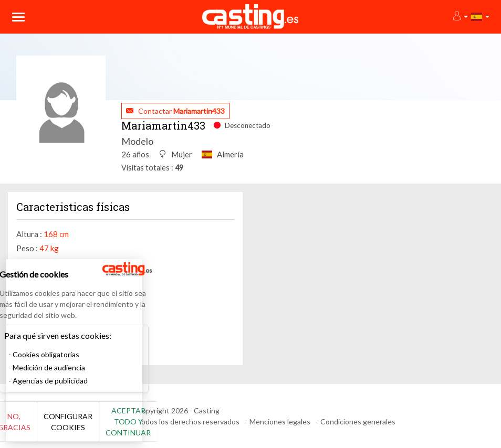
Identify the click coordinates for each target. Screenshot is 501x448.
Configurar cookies (117, 427)
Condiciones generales (358, 422)
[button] (460, 17)
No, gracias (43, 427)
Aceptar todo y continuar (190, 427)
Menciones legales (280, 422)
